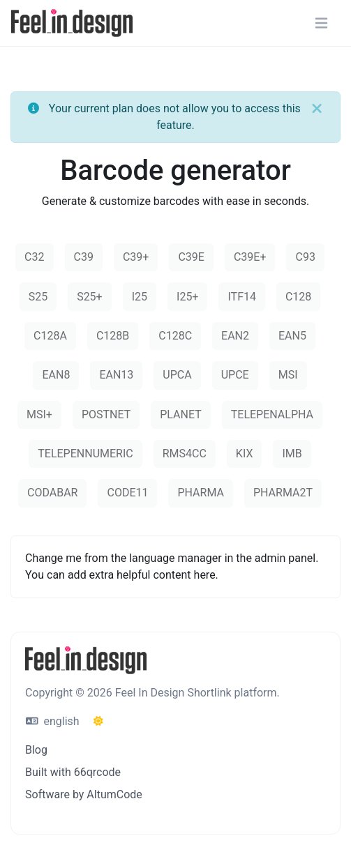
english (53, 721)
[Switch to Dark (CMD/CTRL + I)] (98, 722)
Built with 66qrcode (73, 772)
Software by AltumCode (84, 794)
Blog (36, 750)
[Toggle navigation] (321, 23)
